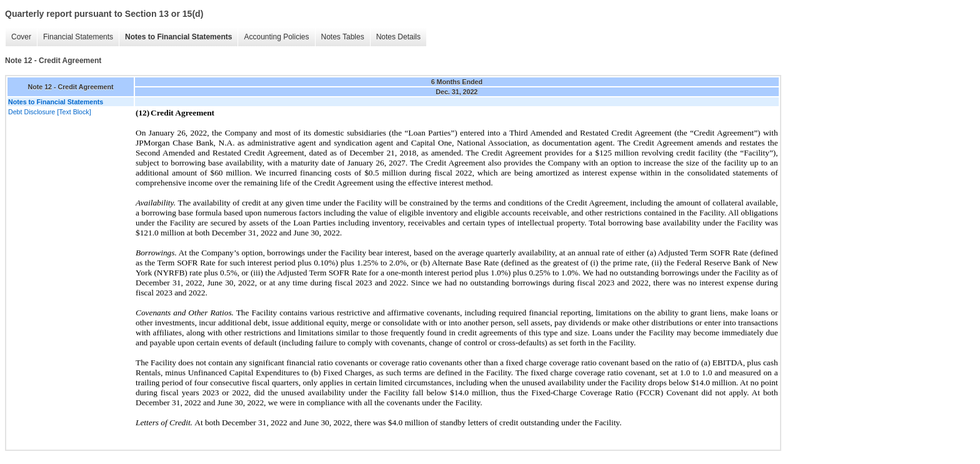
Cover (21, 37)
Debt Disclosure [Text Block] (50, 112)
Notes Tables (343, 37)
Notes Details (398, 37)
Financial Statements (78, 37)
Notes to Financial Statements (178, 37)
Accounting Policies (276, 37)
